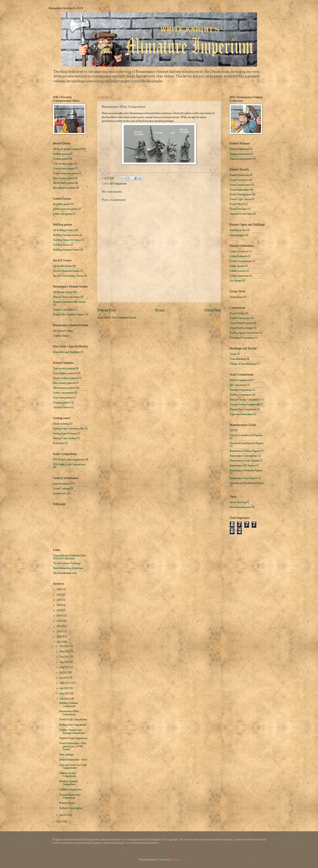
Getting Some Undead (65, 438)
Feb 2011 (65, 699)
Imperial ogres (237, 235)
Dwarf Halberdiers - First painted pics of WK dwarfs (73, 746)
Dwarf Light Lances (240, 199)
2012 (60, 637)
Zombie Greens (61, 336)
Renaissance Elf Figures (242, 466)
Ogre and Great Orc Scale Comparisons (73, 766)
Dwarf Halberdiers (240, 190)
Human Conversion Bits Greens (69, 302)
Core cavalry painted (64, 368)
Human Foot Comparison (243, 409)
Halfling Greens (61, 245)
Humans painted (62, 402)
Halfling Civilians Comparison (69, 704)
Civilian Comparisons (70, 789)
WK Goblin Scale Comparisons (69, 464)
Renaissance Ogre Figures (243, 478)
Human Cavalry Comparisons (68, 775)
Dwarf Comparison (240, 380)
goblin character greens (65, 209)
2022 (60, 589)
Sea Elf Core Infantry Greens (68, 276)
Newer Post (107, 310)
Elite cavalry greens (63, 178)
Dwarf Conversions (240, 318)
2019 (60, 600)
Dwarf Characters (239, 175)
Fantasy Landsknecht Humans (246, 435)
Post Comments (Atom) (124, 318)
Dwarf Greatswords (240, 185)
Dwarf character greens (66, 173)
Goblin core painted (63, 393)
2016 (60, 616)
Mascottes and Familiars (66, 352)
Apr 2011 (65, 688)
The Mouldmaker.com (65, 573)
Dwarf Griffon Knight (241, 328)
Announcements (62, 484)
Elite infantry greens (64, 183)
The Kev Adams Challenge (67, 563)
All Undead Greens (63, 331)
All (231, 430)
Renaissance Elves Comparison (69, 713)
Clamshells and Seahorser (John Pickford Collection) (70, 557)
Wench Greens (67, 803)
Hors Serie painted (63, 398)
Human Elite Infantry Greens (68, 314)
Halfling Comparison (241, 395)
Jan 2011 (64, 815)
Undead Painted (62, 407)
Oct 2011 (65, 657)
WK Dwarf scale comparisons (69, 460)
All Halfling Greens (63, 230)
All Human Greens (63, 292)
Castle (233, 354)
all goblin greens (62, 204)
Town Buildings (238, 359)
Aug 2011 (65, 667)
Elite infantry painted (64, 388)
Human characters (240, 154)
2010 (60, 822)
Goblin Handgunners (241, 261)
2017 (60, 610)
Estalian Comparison (241, 390)
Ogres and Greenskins (241, 414)
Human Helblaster (239, 149)
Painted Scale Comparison (73, 738)
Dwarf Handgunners (241, 194)
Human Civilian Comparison (245, 404)
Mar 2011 (65, 694)
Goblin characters (239, 276)
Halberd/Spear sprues (71, 808)
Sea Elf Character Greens (66, 271)
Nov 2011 (65, 651)
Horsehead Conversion (242, 338)
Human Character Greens (66, 297)
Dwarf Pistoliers (238, 209)
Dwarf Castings (61, 489)
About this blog (238, 502)
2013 (60, 631)
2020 (60, 595)
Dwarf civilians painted (66, 378)
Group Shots (236, 297)
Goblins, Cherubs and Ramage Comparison (72, 731)
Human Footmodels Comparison (70, 796)
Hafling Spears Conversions (244, 333)
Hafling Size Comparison (73, 725)
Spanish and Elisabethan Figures (247, 483)
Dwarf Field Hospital (241, 323)
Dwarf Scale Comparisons (73, 719)
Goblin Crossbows (239, 251)
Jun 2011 (64, 678)
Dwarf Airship (237, 313)
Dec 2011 (65, 646)
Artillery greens (61, 154)
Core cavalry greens (63, 164)
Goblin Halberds (238, 256)
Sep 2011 (65, 662)
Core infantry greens (64, 169)
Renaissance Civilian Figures (245, 451)
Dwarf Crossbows (239, 180)
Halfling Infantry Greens (66, 250)
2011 (60, 642)
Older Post (212, 310)
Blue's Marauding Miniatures (68, 568)
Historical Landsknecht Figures (247, 443)
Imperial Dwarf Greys (241, 214)
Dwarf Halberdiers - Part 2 (73, 760)
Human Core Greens (63, 310)
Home (160, 310)
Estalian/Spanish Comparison (68, 783)
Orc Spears (236, 281)
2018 (60, 605)
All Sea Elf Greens (62, 266)
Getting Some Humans (65, 433)
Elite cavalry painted (64, 383)
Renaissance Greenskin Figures (246, 470)
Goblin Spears (237, 266)
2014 (60, 626)
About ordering (61, 424)
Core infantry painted (64, 373)
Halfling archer (238, 230)
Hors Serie (59, 443)
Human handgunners (241, 159)
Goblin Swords (238, 271)
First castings (66, 755)
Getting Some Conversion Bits (69, 429)
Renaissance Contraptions (244, 456)
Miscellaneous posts (240, 507)
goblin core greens (62, 214)
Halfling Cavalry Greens (66, 235)
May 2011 (65, 683)
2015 (60, 621)
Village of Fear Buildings (243, 364)
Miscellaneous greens (64, 188)
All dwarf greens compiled (67, 149)
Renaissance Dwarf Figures (244, 461)
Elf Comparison (118, 184)
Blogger (175, 860)
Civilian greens (61, 159)
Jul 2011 (64, 673)
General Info (60, 493)
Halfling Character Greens (67, 240)
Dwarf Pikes (236, 204)
